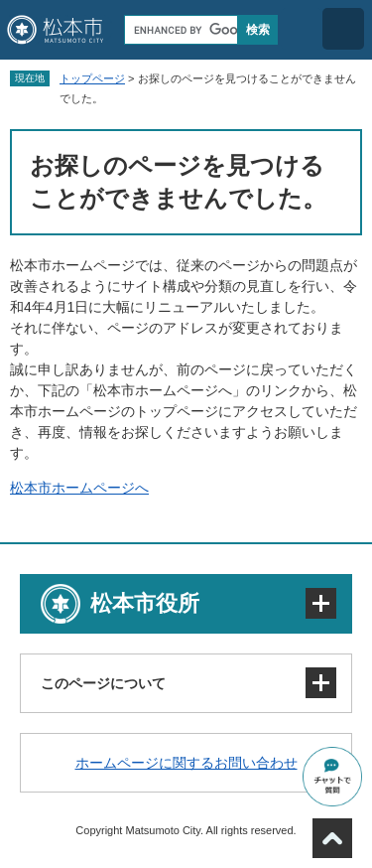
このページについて (103, 683)
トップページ (92, 78)
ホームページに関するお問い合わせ (186, 763)
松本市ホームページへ (79, 488)
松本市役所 (145, 603)
